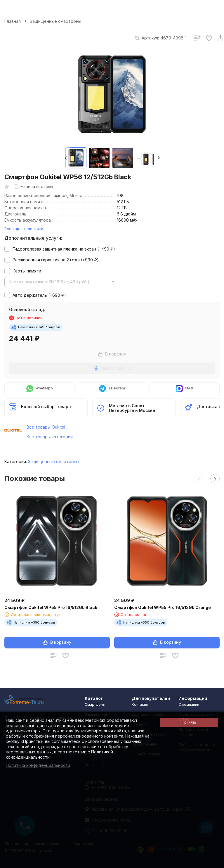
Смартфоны (95, 704)
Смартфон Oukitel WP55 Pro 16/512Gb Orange (163, 607)
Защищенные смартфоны (56, 21)
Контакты (140, 704)
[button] (159, 158)
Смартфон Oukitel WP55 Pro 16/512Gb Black (51, 607)
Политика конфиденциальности (38, 765)
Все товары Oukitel (46, 427)
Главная (13, 21)
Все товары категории (50, 437)
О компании (189, 704)
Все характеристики (24, 229)
